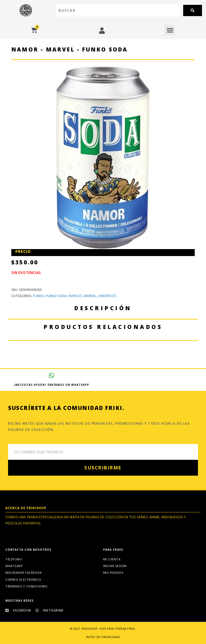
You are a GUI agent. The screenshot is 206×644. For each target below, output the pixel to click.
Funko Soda (56, 296)
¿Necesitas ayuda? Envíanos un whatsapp (51, 385)
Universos (107, 296)
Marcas (75, 296)
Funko (39, 296)
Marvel (90, 296)
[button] (170, 30)
